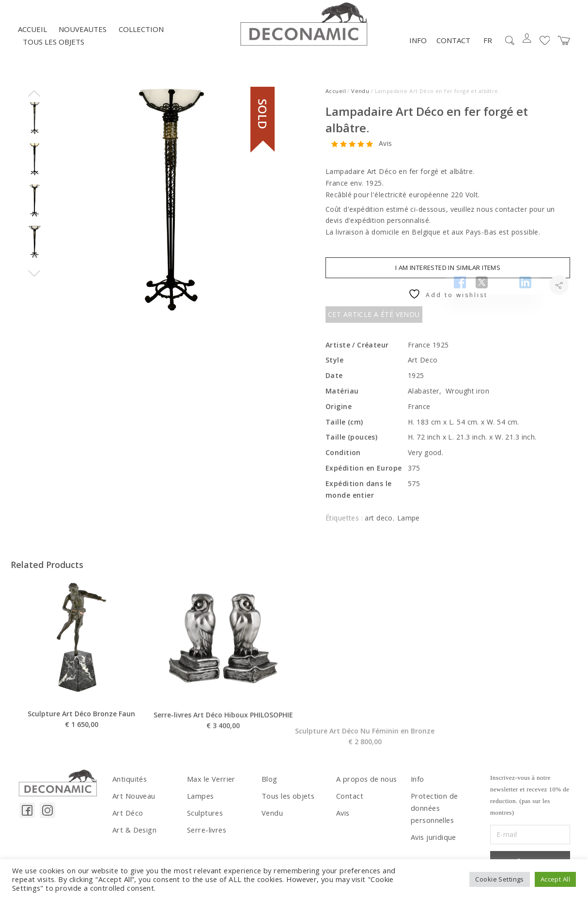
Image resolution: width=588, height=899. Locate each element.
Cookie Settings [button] (499, 879)
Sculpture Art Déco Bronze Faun (81, 741)
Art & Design (134, 833)
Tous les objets (54, 47)
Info (418, 46)
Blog (269, 784)
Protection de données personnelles (433, 812)
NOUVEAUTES (83, 34)
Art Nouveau (133, 800)
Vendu (360, 96)
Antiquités (129, 784)
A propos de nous (366, 784)
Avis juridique (433, 840)
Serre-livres (206, 833)
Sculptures (204, 816)
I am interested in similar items (448, 272)
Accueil (32, 34)
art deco (379, 523)
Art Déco (127, 816)
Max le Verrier (210, 784)
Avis (386, 149)
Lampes (200, 800)
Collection (141, 34)
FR (488, 46)
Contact (453, 46)
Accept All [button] (555, 879)
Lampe (409, 523)
